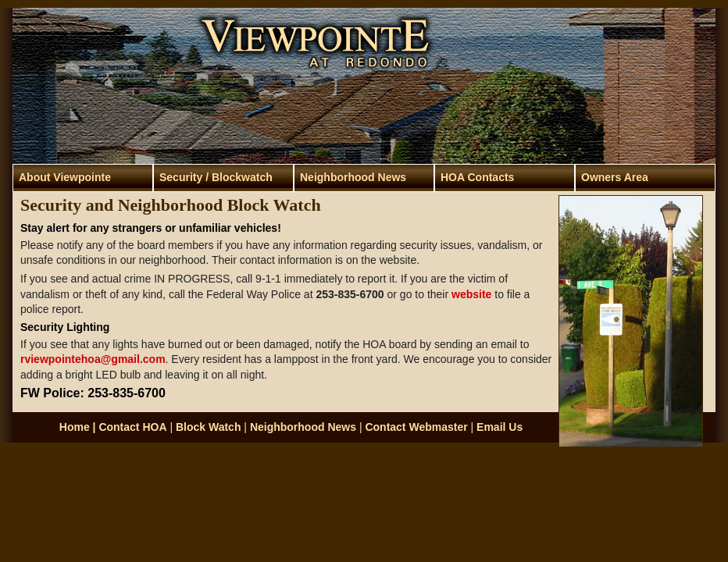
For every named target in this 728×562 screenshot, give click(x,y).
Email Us (500, 427)
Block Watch (209, 427)
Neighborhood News (353, 177)
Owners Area (615, 177)
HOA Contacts (477, 177)
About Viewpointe (65, 177)
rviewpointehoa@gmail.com (93, 359)
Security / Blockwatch (216, 177)
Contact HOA (132, 427)
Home (75, 427)
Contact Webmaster (416, 427)
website (471, 294)
